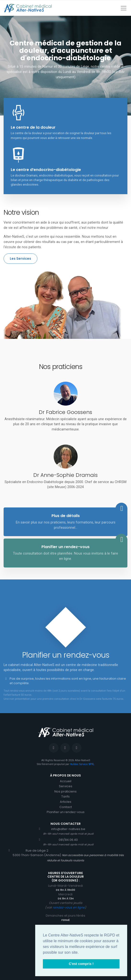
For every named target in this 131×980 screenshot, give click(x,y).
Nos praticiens (65, 791)
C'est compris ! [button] (81, 964)
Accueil (66, 781)
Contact (66, 807)
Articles (66, 802)
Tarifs (65, 796)
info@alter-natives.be (66, 831)
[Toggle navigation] (124, 8)
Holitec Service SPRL (82, 764)
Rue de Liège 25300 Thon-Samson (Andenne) (34, 853)
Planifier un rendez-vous (66, 812)
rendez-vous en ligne (69, 907)
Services (66, 786)
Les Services (20, 259)
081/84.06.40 (66, 842)
